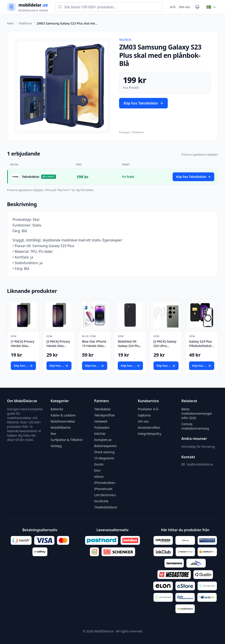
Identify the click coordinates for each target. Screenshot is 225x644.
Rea (53, 434)
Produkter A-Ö (148, 409)
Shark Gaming (104, 452)
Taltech (125, 40)
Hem (10, 23)
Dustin (99, 464)
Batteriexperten (106, 446)
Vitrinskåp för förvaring (198, 447)
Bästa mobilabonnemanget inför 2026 (197, 413)
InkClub (100, 434)
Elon (97, 470)
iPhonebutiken (105, 483)
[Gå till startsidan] (28, 7)
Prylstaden (102, 427)
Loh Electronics (105, 495)
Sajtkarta (144, 415)
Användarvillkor (149, 427)
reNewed (101, 421)
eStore (99, 477)
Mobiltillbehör (61, 427)
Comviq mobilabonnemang (195, 426)
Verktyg (56, 446)
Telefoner (25, 23)
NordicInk (101, 501)
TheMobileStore (106, 507)
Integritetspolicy (149, 434)
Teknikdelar (103, 409)
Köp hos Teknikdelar (143, 103)
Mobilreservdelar (63, 421)
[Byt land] (211, 7)
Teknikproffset (105, 415)
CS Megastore (104, 458)
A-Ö (173, 7)
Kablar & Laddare (63, 415)
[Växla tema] (197, 7)
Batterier (57, 409)
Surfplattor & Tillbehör (67, 440)
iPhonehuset (103, 489)
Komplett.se (103, 440)
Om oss (184, 7)
